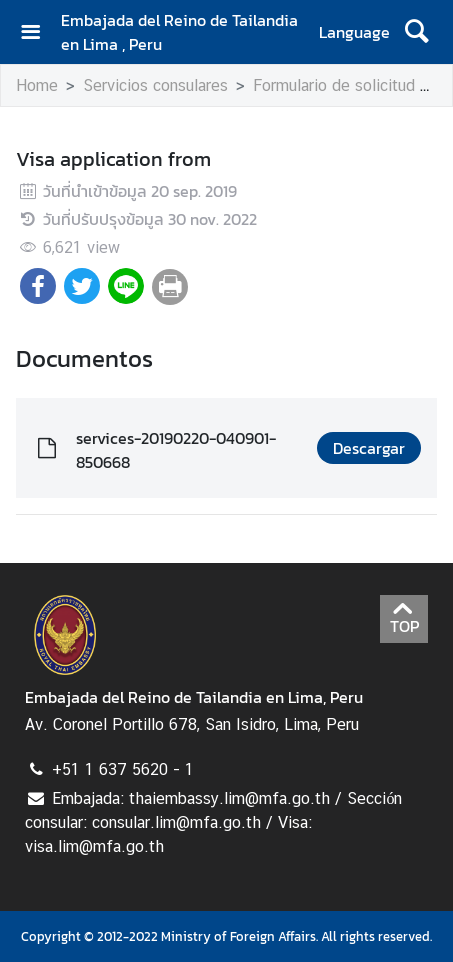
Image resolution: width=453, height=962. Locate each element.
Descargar (369, 448)
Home (37, 85)
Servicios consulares (155, 85)
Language (354, 32)
